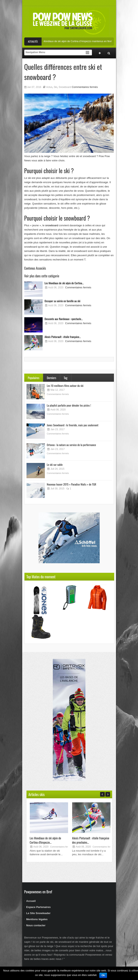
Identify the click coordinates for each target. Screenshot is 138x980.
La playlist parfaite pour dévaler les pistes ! (69, 405)
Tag (66, 378)
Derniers (52, 378)
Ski (56, 87)
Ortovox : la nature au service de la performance (71, 445)
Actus (49, 87)
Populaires (34, 378)
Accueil (31, 901)
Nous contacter (36, 925)
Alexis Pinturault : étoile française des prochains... (91, 840)
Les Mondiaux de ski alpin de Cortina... (64, 283)
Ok (103, 975)
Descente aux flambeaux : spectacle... (64, 319)
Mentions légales (37, 919)
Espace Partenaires (39, 907)
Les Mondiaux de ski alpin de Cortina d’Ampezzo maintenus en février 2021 (83, 41)
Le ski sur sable (55, 464)
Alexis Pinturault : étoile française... (63, 337)
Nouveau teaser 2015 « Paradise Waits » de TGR (72, 484)
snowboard (52, 225)
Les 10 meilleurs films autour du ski (65, 386)
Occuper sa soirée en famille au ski (63, 301)
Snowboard (65, 87)
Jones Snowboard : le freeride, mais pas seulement (73, 425)
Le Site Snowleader (38, 913)
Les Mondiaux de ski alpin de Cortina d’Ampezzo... (45, 840)
